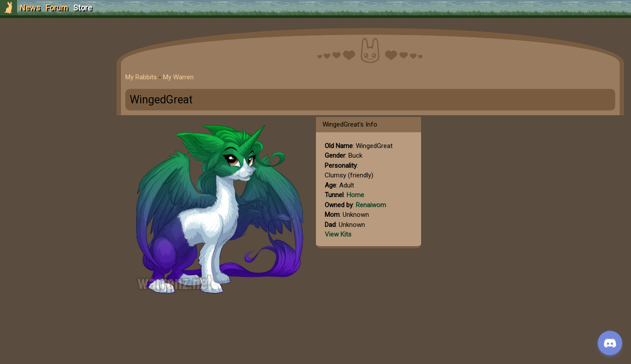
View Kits (338, 234)
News (30, 8)
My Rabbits (141, 77)
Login (53, 72)
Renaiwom (371, 205)
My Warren (178, 77)
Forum (57, 8)
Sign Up (53, 56)
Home (355, 195)
